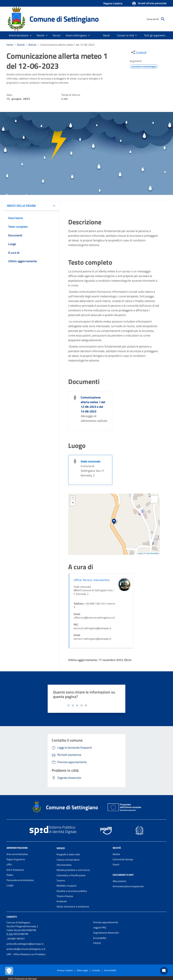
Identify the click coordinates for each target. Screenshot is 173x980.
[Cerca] (163, 19)
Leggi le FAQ (100, 927)
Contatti (12, 917)
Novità (21, 45)
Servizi (61, 848)
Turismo (61, 880)
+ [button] (73, 498)
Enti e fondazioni (15, 870)
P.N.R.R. (97, 943)
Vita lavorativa (64, 865)
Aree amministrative (17, 854)
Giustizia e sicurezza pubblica (72, 891)
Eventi (116, 864)
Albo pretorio (119, 881)
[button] (149, 3)
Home (10, 45)
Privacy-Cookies (65, 970)
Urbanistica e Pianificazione (71, 875)
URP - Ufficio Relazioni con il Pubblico (26, 954)
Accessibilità (100, 938)
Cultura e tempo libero (68, 860)
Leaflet (140, 553)
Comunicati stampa (123, 859)
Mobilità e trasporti (66, 886)
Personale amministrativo (20, 880)
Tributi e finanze (65, 896)
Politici (10, 875)
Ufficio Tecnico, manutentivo (92, 580)
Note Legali (82, 970)
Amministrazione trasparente (128, 886)
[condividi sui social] (138, 52)
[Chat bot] (164, 971)
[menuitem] (106, 35)
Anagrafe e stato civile (68, 854)
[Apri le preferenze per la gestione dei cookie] (9, 971)
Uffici (9, 864)
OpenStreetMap (152, 553)
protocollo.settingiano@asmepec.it (25, 944)
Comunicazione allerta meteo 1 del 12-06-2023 (67, 45)
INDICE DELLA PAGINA (21, 206)
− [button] (73, 503)
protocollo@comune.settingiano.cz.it (26, 949)
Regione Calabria (113, 3)
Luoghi (10, 885)
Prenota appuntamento (106, 922)
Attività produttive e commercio (73, 870)
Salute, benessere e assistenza (73, 906)
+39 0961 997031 (16, 939)
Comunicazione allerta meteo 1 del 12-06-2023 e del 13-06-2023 (93, 404)
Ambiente (62, 901)
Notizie (32, 45)
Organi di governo (16, 859)
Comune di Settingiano (64, 19)
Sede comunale (90, 461)
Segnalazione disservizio (106, 933)
